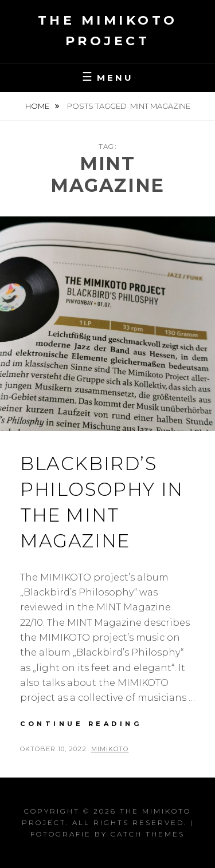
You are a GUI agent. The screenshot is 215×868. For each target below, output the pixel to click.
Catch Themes (148, 834)
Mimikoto (110, 749)
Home (38, 106)
